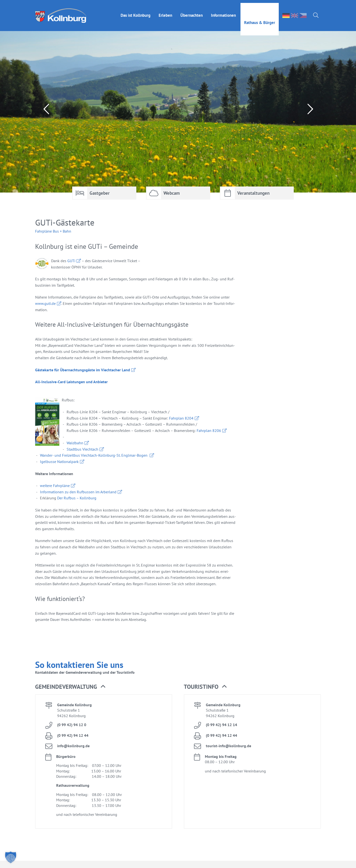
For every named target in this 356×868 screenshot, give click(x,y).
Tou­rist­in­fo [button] (205, 687)
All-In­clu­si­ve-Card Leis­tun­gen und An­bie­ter (71, 382)
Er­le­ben (165, 12)
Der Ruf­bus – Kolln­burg (77, 498)
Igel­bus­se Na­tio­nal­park (59, 462)
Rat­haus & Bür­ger (260, 20)
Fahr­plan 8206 (209, 430)
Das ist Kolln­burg (135, 12)
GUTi (71, 261)
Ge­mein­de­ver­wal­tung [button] (70, 687)
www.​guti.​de (45, 303)
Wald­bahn (75, 443)
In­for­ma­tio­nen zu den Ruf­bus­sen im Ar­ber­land (78, 492)
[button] (11, 857)
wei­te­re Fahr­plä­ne (55, 486)
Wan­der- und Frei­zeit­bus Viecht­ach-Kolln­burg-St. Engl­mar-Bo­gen (94, 455)
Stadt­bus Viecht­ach (82, 449)
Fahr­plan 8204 (181, 418)
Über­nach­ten (192, 12)
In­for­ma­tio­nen (223, 12)
